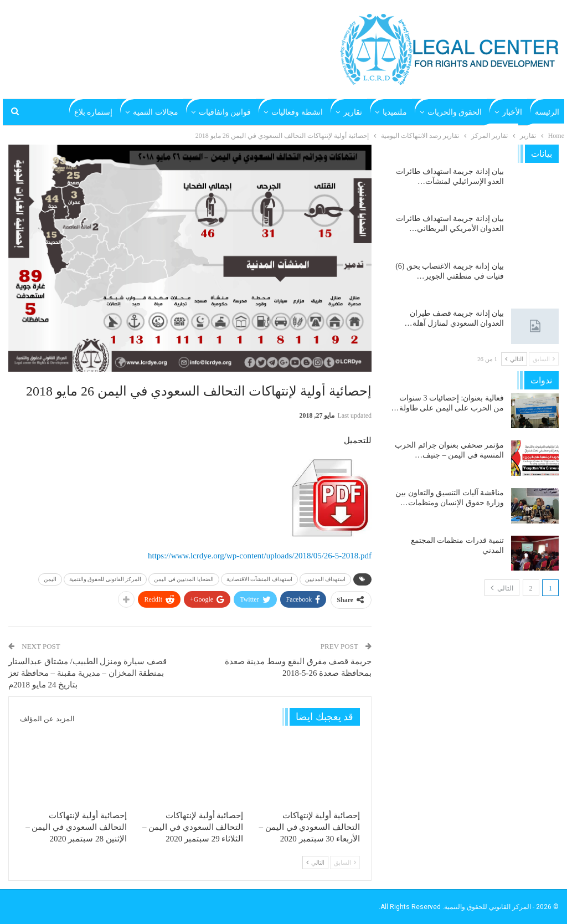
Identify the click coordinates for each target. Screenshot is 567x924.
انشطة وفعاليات (297, 112)
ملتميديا (395, 112)
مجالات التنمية (156, 112)
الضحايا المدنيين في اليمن (184, 579)
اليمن (50, 579)
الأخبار (512, 112)
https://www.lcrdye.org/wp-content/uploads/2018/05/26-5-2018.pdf (260, 556)
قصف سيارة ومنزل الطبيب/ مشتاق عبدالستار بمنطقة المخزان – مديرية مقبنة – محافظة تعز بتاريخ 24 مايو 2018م (87, 673)
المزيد (103, 112)
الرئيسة (547, 112)
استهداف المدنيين (326, 579)
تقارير (353, 112)
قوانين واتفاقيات (225, 112)
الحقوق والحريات (455, 112)
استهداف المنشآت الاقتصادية (259, 579)
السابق (345, 863)
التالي (315, 863)
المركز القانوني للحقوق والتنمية (105, 579)
